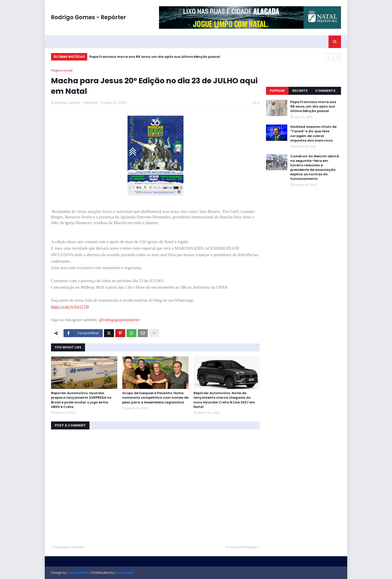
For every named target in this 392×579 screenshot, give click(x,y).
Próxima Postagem (242, 547)
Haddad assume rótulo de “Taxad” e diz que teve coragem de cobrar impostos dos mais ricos (313, 134)
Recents (300, 91)
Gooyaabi (124, 573)
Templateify (79, 573)
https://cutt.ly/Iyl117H (70, 307)
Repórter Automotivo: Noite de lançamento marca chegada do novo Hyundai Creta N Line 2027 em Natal (224, 400)
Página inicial (62, 70)
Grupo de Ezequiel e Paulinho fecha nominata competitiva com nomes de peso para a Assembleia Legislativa (155, 398)
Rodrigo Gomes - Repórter (88, 17)
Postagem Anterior (69, 547)
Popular (277, 91)
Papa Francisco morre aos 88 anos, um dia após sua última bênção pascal (155, 57)
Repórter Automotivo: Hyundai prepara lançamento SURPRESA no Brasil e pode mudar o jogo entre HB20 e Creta (81, 400)
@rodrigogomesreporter (119, 320)
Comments (325, 91)
